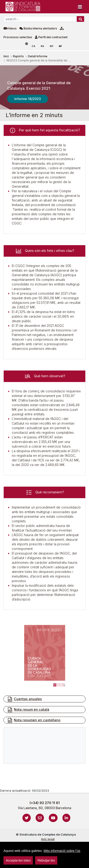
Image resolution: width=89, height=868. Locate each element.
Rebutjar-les (46, 860)
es (42, 46)
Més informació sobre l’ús (62, 851)
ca (33, 46)
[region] (44, 855)
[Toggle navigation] (80, 7)
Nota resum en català (28, 710)
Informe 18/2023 (28, 99)
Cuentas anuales (25, 699)
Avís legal (48, 839)
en (51, 46)
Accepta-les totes (18, 860)
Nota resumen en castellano (34, 720)
